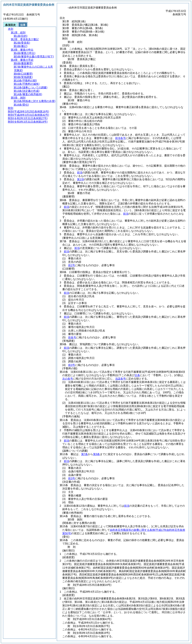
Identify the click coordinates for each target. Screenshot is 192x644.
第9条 (96, 454)
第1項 (80, 179)
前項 (80, 172)
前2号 (72, 265)
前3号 (72, 365)
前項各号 (120, 138)
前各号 (72, 337)
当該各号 (120, 379)
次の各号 (68, 379)
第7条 (85, 454)
